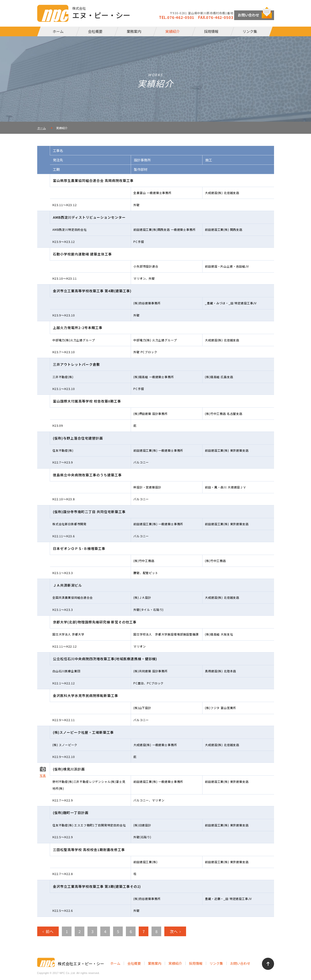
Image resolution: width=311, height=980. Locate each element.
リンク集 (250, 31)
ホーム (58, 31)
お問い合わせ (240, 963)
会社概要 (95, 31)
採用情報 (211, 31)
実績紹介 (173, 31)
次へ (174, 931)
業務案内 (134, 31)
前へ (50, 931)
